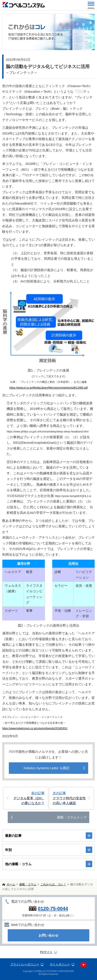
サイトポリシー (60, 964)
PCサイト (46, 952)
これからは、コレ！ (53, 884)
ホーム (11, 884)
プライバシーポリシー (25, 964)
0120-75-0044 (53, 909)
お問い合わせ (48, 935)
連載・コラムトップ (72, 817)
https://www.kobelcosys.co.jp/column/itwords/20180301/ (35, 728)
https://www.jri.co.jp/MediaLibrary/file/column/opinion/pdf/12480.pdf (49, 388)
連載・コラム (28, 884)
